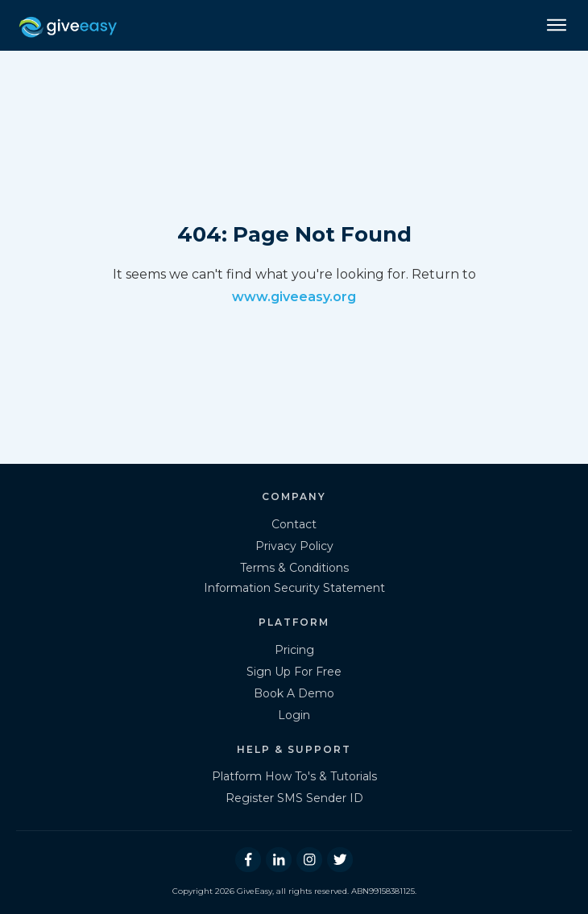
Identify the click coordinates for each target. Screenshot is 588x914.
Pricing (294, 650)
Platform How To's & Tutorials (294, 776)
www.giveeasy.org (294, 297)
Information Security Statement (294, 588)
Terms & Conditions (294, 568)
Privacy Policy (294, 546)
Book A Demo (294, 693)
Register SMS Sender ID (294, 798)
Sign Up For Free (294, 672)
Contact (294, 524)
